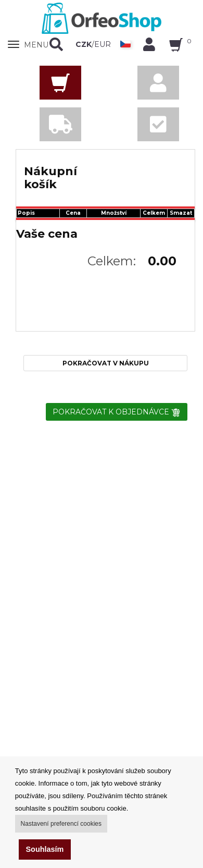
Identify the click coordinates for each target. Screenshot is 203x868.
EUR (103, 44)
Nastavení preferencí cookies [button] (61, 824)
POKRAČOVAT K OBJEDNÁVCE (117, 412)
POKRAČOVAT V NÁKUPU (106, 363)
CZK (84, 44)
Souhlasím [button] (45, 849)
